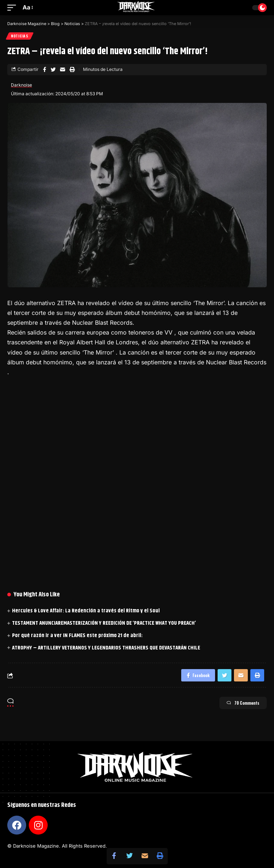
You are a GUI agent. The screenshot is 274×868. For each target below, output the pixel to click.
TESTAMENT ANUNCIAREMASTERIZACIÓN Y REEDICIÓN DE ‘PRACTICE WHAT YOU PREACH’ (104, 623)
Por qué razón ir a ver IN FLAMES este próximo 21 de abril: (77, 635)
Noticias (20, 36)
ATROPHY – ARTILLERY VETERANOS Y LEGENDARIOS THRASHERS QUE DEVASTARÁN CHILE (106, 648)
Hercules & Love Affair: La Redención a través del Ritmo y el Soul (86, 611)
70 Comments (243, 703)
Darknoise (21, 85)
